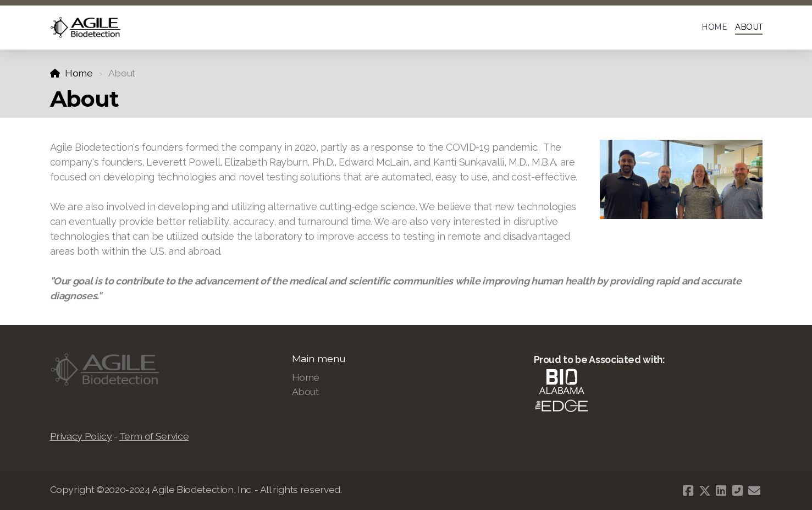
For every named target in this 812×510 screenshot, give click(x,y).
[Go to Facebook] (688, 491)
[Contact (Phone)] (738, 491)
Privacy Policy (81, 436)
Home (79, 73)
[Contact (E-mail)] (754, 491)
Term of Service (154, 436)
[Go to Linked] (721, 491)
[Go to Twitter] (705, 491)
